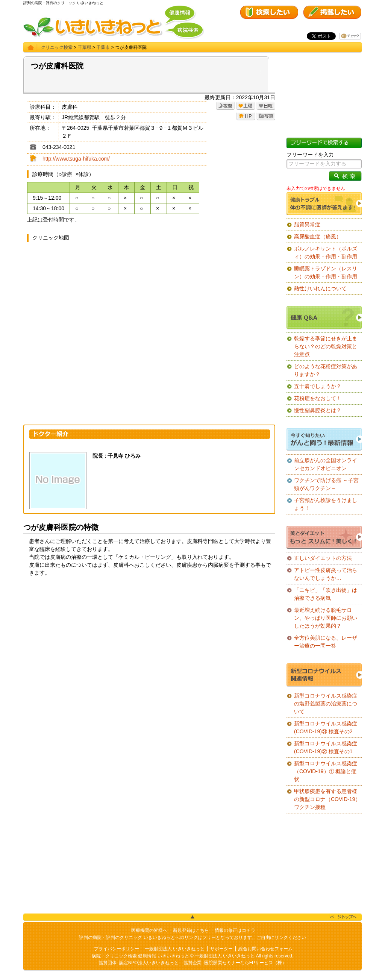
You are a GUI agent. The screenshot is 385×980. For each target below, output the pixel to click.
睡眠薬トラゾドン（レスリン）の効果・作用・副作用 (326, 272)
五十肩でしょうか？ (318, 386)
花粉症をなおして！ (318, 398)
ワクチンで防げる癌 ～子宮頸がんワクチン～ (326, 484)
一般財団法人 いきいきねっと (175, 949)
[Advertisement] (149, 641)
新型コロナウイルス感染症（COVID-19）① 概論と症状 (326, 771)
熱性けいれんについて (320, 288)
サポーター (221, 949)
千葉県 (85, 47)
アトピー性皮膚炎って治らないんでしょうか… (326, 574)
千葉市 (103, 47)
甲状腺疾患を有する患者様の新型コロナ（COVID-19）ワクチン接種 (327, 799)
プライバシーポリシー (117, 949)
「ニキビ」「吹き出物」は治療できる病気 (326, 594)
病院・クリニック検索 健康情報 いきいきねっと (140, 956)
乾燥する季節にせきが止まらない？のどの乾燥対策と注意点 (326, 346)
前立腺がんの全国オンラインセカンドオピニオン (326, 464)
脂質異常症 (307, 225)
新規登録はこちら (191, 930)
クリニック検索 (57, 47)
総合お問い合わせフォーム (265, 949)
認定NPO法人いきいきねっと (149, 963)
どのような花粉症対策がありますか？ (326, 370)
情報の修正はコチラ (235, 930)
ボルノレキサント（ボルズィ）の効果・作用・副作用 (326, 253)
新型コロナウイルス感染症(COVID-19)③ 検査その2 (326, 727)
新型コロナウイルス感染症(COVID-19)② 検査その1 (326, 747)
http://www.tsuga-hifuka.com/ (76, 159)
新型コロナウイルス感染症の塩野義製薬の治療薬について (326, 704)
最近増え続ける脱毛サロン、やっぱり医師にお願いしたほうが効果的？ (326, 618)
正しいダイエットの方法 (323, 558)
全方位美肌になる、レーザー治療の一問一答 (326, 642)
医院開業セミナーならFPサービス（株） (245, 963)
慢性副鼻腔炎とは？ (318, 410)
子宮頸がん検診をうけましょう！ (326, 504)
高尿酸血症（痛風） (318, 237)
